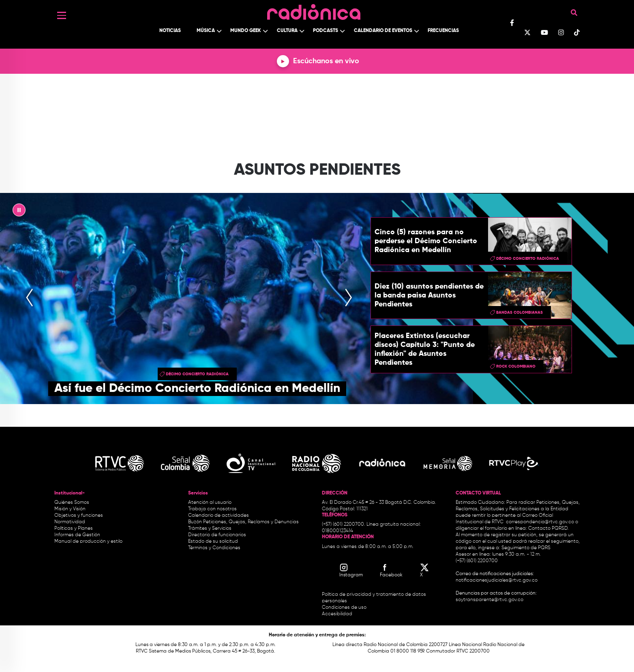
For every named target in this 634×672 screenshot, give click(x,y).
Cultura (287, 31)
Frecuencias (443, 31)
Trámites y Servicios (210, 529)
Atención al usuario (210, 503)
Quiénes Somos (72, 503)
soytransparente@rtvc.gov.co (489, 600)
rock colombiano (516, 366)
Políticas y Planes (74, 529)
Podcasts (326, 31)
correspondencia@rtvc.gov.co (540, 522)
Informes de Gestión (77, 535)
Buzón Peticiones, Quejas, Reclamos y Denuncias (243, 522)
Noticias (170, 31)
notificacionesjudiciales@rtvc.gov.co (497, 580)
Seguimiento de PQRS (526, 548)
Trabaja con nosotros (212, 509)
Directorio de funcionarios (217, 535)
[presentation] (30, 299)
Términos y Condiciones (214, 548)
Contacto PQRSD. (548, 529)
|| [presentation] (19, 212)
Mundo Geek (246, 31)
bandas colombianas (519, 312)
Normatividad (70, 522)
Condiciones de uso (344, 608)
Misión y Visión (70, 509)
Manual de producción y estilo (88, 541)
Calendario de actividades (218, 516)
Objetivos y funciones (79, 516)
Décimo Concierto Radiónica (197, 374)
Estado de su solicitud (213, 541)
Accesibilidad (338, 614)
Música (206, 31)
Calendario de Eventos (383, 31)
